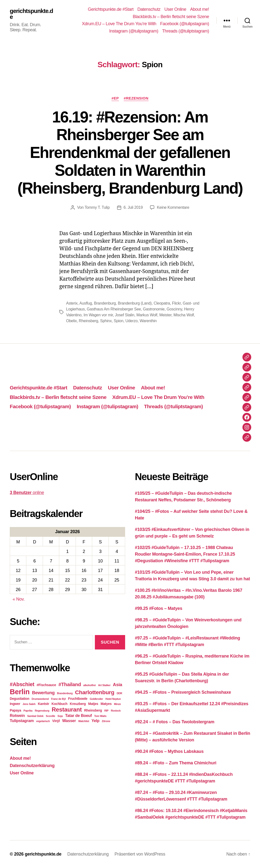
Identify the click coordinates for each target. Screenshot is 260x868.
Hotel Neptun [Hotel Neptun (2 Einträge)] (113, 699)
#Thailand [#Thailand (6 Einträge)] (70, 684)
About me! (200, 9)
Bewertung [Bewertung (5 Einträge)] (43, 693)
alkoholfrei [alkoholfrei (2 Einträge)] (90, 685)
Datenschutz (149, 9)
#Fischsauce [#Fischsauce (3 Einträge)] (46, 685)
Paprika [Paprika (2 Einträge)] (28, 711)
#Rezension (136, 98)
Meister (165, 315)
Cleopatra (162, 303)
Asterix (72, 303)
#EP (115, 98)
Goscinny (174, 309)
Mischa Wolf (184, 315)
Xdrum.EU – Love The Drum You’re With (119, 24)
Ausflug (85, 303)
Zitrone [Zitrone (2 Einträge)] (106, 721)
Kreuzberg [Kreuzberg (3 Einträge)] (78, 704)
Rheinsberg (88, 321)
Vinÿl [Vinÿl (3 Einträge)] (56, 721)
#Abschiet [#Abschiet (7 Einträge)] (22, 684)
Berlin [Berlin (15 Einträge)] (20, 692)
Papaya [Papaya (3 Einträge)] (15, 710)
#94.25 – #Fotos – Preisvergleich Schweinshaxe (183, 692)
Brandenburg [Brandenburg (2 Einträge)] (65, 693)
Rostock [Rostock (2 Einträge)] (116, 711)
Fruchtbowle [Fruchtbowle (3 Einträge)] (78, 699)
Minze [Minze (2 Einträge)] (117, 704)
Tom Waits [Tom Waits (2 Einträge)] (100, 716)
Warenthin (148, 321)
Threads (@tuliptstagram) (186, 31)
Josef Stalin (125, 315)
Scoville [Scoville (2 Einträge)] (50, 716)
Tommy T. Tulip (97, 207)
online (27, 493)
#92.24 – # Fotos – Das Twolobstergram (175, 722)
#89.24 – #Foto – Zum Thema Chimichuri (176, 763)
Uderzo (131, 321)
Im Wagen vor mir (98, 315)
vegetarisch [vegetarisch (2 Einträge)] (43, 721)
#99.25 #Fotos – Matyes (159, 608)
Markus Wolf (147, 315)
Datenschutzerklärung (32, 766)
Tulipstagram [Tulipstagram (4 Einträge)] (22, 721)
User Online (175, 9)
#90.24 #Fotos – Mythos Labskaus (169, 751)
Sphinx (106, 321)
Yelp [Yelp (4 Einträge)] (95, 721)
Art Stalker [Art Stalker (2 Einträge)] (104, 685)
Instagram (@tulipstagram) (134, 31)
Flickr (176, 303)
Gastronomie (154, 309)
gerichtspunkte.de (31, 14)
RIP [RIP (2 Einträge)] (106, 711)
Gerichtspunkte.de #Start (111, 9)
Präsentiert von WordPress (140, 854)
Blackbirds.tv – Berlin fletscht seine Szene (171, 17)
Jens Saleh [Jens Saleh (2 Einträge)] (29, 704)
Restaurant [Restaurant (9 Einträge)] (67, 709)
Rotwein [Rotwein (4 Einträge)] (17, 715)
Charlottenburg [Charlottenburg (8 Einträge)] (95, 692)
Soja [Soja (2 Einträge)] (60, 716)
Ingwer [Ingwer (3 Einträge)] (15, 704)
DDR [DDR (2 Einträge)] (119, 693)
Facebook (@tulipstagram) (185, 24)
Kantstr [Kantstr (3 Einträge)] (43, 704)
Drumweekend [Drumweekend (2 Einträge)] (40, 699)
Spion (119, 321)
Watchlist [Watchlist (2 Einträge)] (84, 721)
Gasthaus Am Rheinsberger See (114, 309)
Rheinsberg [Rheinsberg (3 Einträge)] (93, 710)
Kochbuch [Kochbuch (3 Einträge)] (59, 704)
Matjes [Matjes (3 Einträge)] (93, 704)
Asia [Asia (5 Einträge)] (118, 685)
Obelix (71, 321)
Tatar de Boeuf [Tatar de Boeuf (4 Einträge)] (79, 715)
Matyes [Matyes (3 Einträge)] (106, 704)
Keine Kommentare (173, 207)
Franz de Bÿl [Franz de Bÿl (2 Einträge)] (58, 699)
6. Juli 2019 (133, 207)
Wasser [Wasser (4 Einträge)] (69, 721)
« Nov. (19, 599)
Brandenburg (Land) (135, 303)
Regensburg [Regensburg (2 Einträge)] (42, 711)
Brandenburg (105, 303)
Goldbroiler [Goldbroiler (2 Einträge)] (96, 699)
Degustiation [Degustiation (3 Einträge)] (20, 699)
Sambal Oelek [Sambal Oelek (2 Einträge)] (35, 716)
